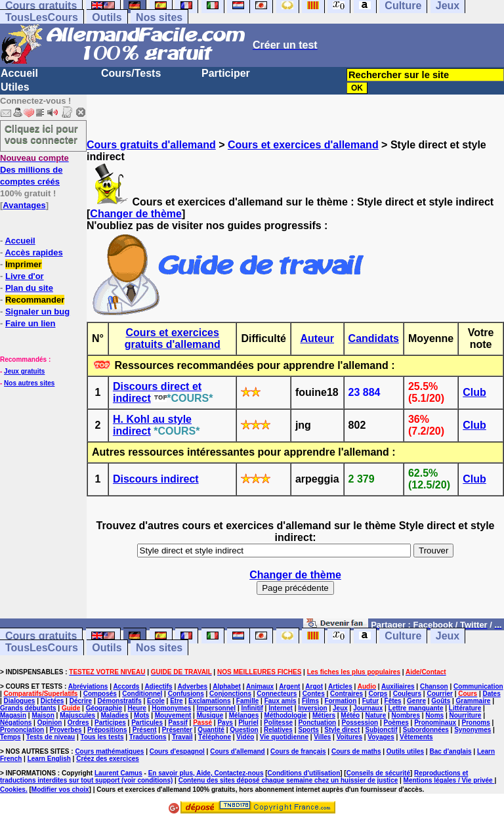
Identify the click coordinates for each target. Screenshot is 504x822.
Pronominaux (435, 723)
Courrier (439, 694)
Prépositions (107, 730)
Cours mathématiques (109, 751)
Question (244, 730)
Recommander (35, 300)
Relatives (278, 730)
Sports (308, 730)
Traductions (148, 737)
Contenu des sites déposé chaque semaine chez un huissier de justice (288, 780)
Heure (137, 708)
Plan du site (29, 288)
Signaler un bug (37, 312)
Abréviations (88, 686)
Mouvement (173, 715)
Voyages (381, 737)
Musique (210, 715)
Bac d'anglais (450, 751)
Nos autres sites (29, 383)
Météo (350, 715)
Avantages (24, 205)
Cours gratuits (41, 636)
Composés (100, 694)
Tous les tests (102, 737)
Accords (126, 686)
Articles (340, 686)
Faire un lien (31, 323)
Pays (225, 723)
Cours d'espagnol (177, 751)
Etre (176, 701)
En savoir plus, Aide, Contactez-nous (206, 773)
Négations (16, 723)
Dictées (52, 701)
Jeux (448, 636)
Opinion (50, 723)
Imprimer (24, 264)
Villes (322, 737)
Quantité (211, 730)
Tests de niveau (51, 737)
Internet (281, 708)
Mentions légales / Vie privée (449, 780)
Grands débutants (28, 708)
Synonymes (472, 730)
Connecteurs (277, 694)
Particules (147, 723)
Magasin (13, 715)
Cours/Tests (131, 73)
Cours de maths (356, 751)
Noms (434, 715)
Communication (478, 686)
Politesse (278, 723)
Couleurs (407, 694)
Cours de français (298, 751)
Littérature (465, 708)
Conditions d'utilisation (304, 773)
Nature (376, 715)
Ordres (78, 723)
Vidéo (245, 737)
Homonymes (171, 708)
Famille (247, 701)
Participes (110, 723)
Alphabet (227, 686)
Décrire (81, 701)
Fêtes (393, 701)
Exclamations (209, 701)
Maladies (114, 715)
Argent (289, 686)
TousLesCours (42, 17)
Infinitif (252, 708)
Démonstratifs (120, 701)
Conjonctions (230, 694)
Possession (360, 723)
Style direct (342, 730)
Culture (403, 636)
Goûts (441, 701)
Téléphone (215, 737)
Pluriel (248, 723)
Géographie (104, 708)
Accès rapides (33, 252)
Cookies (13, 790)
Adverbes (193, 686)
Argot (314, 686)
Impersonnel (216, 708)
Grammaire (473, 701)
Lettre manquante (416, 708)
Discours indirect (156, 479)
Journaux (368, 708)
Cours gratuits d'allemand (151, 145)
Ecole (156, 701)
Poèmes (396, 723)
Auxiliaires (398, 686)
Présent (145, 730)
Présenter (177, 730)
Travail (182, 737)
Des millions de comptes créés (34, 170)
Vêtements (416, 737)
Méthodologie (286, 715)
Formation (340, 701)
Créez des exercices (108, 759)
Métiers (324, 715)
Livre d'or (25, 276)
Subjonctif (382, 730)
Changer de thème (136, 214)
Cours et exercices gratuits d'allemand (173, 338)
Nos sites (159, 17)
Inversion (312, 708)
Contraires (346, 694)
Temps (10, 737)
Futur (371, 701)
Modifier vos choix (60, 790)
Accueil (19, 73)
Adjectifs (158, 686)
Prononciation (22, 730)
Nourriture (465, 715)
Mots (141, 715)
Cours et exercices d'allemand (303, 145)
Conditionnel (142, 694)
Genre (416, 701)
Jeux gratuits (24, 371)
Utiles (15, 87)
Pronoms (475, 723)
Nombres (406, 715)
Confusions (186, 694)
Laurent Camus (118, 773)
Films (310, 701)
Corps (378, 694)
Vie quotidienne (284, 737)
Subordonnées (426, 730)
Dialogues (20, 701)
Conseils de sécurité (378, 773)
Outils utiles (405, 751)
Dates (491, 694)
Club (474, 392)
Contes (314, 694)
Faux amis (281, 701)
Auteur (317, 338)
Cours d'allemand (238, 751)
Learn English (49, 759)
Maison (43, 715)
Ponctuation (317, 723)
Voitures (349, 737)
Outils (107, 17)
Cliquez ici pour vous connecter (41, 134)
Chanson (434, 686)
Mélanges (244, 715)
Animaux (260, 686)
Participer (226, 73)
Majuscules (77, 715)
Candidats (374, 338)
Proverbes (66, 730)
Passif (178, 723)
